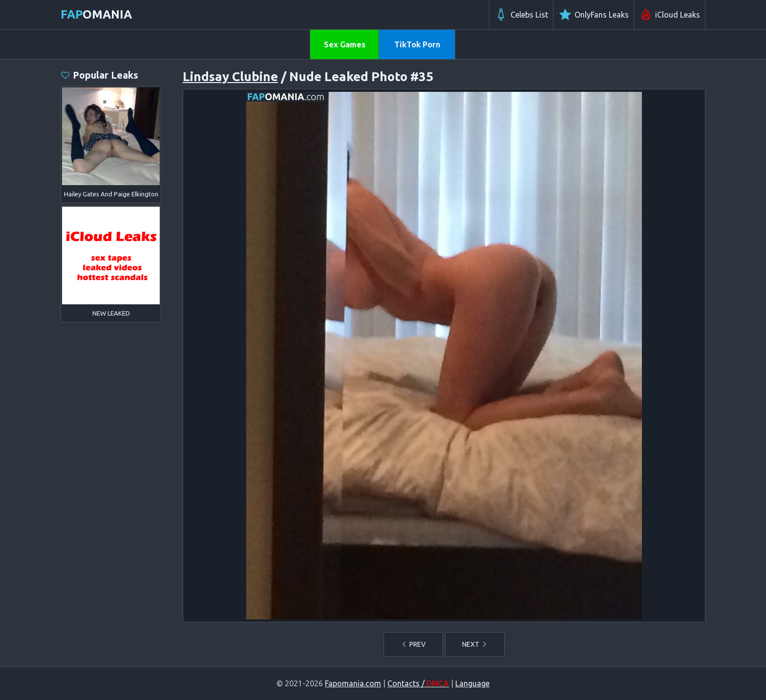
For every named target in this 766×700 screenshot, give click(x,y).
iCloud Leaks (670, 15)
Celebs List (521, 15)
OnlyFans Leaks (594, 15)
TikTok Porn (417, 44)
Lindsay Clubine (230, 76)
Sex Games (345, 44)
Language (472, 683)
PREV (413, 644)
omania (96, 14)
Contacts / (418, 683)
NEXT (475, 644)
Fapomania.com (353, 683)
